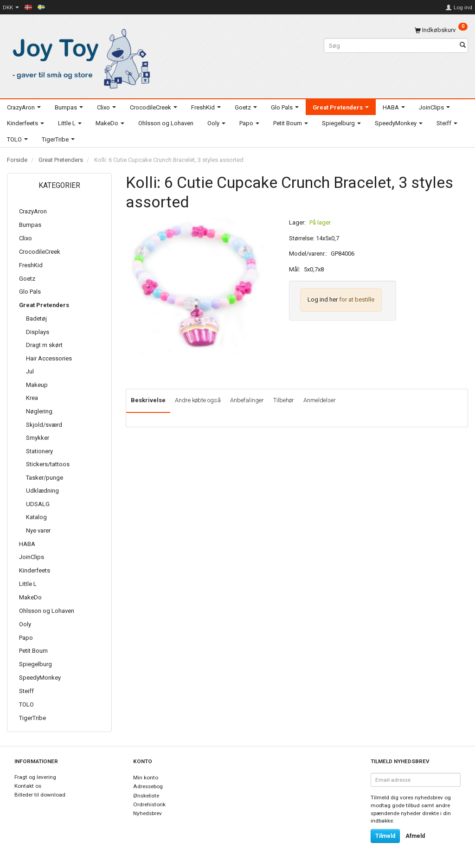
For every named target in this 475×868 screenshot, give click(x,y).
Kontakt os (28, 786)
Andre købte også (198, 400)
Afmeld (415, 836)
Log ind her (323, 299)
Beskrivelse (148, 400)
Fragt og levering (35, 777)
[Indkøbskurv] (441, 30)
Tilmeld (385, 836)
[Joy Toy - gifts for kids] (79, 57)
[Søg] (463, 46)
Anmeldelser (320, 400)
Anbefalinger (247, 400)
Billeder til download (40, 795)
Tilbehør (284, 400)
